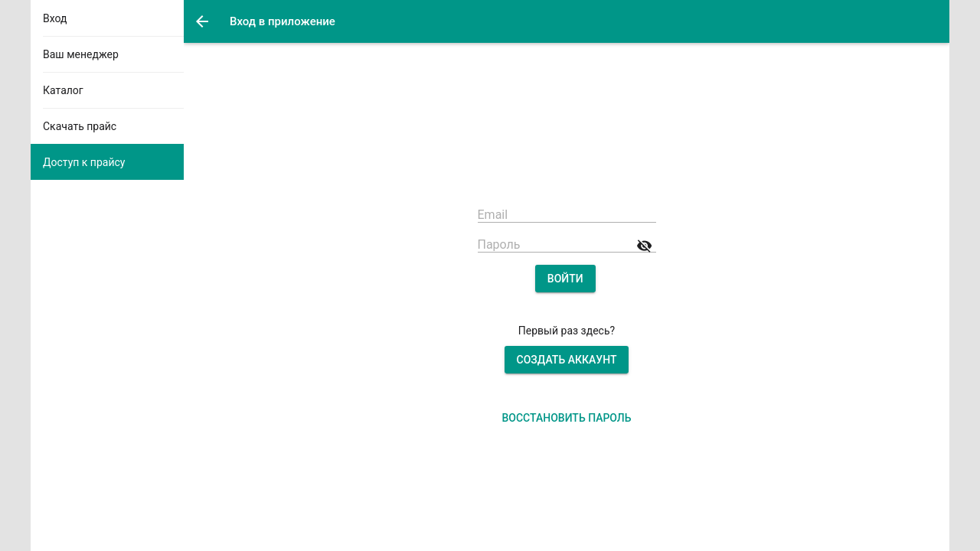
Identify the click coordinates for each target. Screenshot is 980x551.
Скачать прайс (80, 126)
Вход (55, 18)
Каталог (63, 90)
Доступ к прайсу (84, 162)
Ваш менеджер (81, 54)
